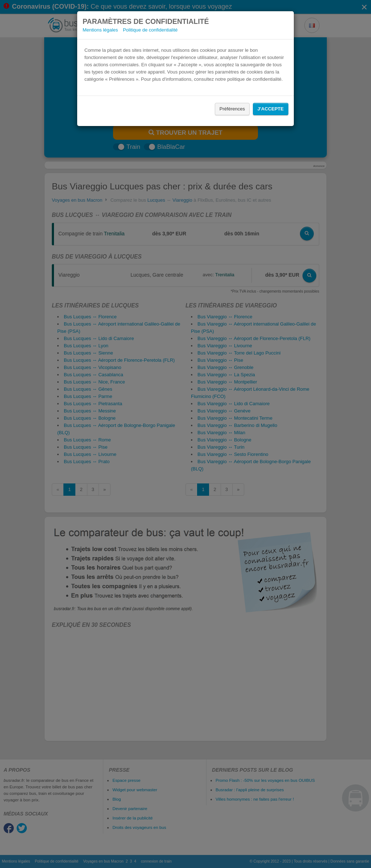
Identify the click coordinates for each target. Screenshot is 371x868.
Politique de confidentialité (150, 30)
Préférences (232, 109)
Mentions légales (100, 30)
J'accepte (271, 109)
